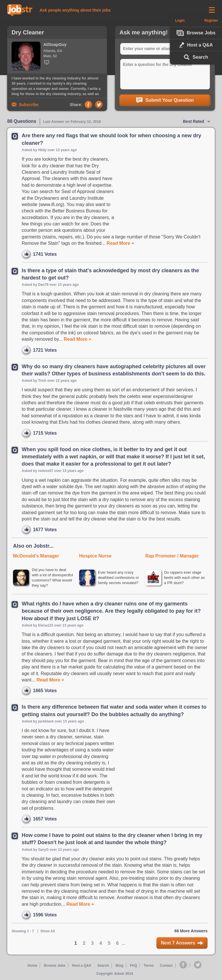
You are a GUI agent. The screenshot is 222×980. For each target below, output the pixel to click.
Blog (120, 966)
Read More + (120, 243)
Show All (48, 932)
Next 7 (182, 944)
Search (196, 57)
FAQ (133, 966)
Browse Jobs (196, 33)
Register (212, 21)
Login (179, 21)
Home (33, 966)
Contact (167, 966)
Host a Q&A (196, 45)
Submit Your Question (165, 100)
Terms (148, 966)
